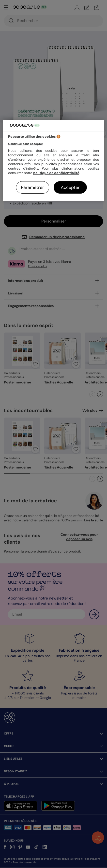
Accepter (70, 187)
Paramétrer (32, 187)
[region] (53, 161)
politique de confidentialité (56, 173)
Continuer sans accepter (26, 144)
